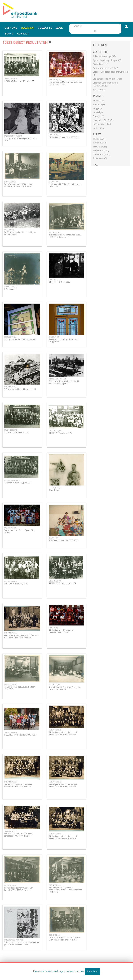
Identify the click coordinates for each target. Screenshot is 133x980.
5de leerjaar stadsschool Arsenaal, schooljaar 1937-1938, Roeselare (63, 837)
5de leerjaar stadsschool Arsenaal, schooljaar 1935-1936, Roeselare (63, 785)
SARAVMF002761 (55, 834)
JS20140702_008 (54, 685)
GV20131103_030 (55, 80)
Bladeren (27, 28)
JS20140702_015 (54, 885)
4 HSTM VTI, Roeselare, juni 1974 (62, 583)
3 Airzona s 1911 (12, 289)
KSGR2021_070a (10, 337)
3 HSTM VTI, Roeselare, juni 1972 (18, 483)
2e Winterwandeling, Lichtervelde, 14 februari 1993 (20, 233)
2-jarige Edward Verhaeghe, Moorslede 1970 (21, 139)
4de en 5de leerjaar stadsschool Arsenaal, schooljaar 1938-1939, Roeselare (22, 636)
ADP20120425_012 (55, 488)
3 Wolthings (54, 490)
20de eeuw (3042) (101, 154)
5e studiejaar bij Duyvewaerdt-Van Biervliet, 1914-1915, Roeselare (19, 889)
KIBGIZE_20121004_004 (57, 379)
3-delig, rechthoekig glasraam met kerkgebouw (63, 340)
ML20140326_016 (55, 431)
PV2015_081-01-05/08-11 (13, 136)
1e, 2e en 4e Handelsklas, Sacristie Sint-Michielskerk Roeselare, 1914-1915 (65, 939)
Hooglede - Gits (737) (103, 120)
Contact (23, 34)
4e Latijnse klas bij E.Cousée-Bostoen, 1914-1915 (20, 688)
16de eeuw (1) (100, 139)
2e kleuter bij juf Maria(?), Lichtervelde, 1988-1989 (65, 185)
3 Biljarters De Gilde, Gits (59, 282)
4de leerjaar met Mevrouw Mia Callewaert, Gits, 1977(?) (62, 631)
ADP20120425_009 (11, 287)
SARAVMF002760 (11, 831)
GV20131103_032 (55, 628)
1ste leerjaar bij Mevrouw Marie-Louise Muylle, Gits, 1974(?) (65, 83)
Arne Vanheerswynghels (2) (106, 68)
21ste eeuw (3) (100, 158)
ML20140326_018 (11, 581)
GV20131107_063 (55, 135)
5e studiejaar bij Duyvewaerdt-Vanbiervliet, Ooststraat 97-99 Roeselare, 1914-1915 (65, 890)
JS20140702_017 (10, 885)
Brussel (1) (98, 112)
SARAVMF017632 (11, 387)
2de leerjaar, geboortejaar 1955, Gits (64, 137)
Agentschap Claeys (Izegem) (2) (107, 60)
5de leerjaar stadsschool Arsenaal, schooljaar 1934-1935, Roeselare (19, 785)
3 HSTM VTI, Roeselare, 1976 (60, 433)
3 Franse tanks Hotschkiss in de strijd (20, 389)
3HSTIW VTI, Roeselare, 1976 (16, 584)
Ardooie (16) (99, 101)
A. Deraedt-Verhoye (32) (104, 56)
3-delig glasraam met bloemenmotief (20, 339)
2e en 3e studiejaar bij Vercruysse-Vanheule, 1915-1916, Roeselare (19, 185)
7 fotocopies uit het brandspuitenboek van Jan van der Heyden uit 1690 (22, 943)
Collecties (45, 28)
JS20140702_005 (54, 232)
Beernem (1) (99, 105)
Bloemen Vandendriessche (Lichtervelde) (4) (105, 84)
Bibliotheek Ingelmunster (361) (107, 79)
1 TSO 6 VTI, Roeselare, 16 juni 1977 (19, 81)
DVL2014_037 (54, 538)
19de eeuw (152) (101, 150)
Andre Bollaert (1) (101, 64)
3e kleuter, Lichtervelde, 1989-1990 (63, 540)
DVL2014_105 (9, 230)
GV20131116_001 (55, 280)
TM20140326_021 (11, 732)
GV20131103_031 (10, 528)
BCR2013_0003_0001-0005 (14, 940)
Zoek (59, 28)
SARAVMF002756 (55, 730)
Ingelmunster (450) (102, 124)
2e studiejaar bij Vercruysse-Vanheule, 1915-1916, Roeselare (65, 236)
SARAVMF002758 (55, 782)
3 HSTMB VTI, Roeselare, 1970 (16, 432)
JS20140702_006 (10, 182)
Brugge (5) (98, 108)
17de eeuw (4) (100, 143)
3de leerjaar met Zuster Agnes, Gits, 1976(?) (19, 531)
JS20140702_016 (10, 684)
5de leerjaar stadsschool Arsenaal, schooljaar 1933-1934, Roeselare (63, 733)
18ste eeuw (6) (100, 147)
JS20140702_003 (54, 935)
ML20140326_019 (11, 430)
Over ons (11, 28)
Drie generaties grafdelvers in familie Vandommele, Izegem (64, 382)
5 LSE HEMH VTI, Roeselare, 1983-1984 (20, 735)
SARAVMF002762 (11, 633)
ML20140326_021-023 (12, 480)
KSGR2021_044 (54, 337)
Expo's (9, 34)
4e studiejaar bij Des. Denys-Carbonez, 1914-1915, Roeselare (65, 688)
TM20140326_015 (11, 79)
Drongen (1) (98, 116)
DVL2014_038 (54, 182)
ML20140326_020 (55, 581)
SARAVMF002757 (11, 782)
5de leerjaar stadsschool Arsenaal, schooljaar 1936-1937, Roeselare (19, 835)
